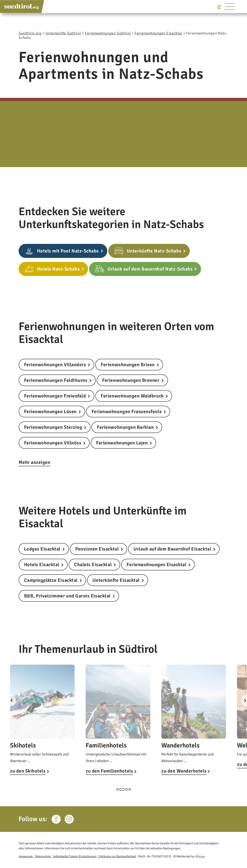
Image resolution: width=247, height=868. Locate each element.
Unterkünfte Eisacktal (116, 580)
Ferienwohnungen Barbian (125, 427)
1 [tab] (117, 789)
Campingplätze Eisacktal (51, 580)
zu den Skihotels (28, 771)
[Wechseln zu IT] (219, 7)
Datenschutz (43, 856)
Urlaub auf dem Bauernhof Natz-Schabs (150, 269)
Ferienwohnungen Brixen (128, 365)
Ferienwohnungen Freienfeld (55, 396)
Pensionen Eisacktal (97, 549)
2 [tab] (122, 789)
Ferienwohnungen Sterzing (53, 427)
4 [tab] (130, 789)
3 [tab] (127, 789)
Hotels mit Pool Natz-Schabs (68, 251)
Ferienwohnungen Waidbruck (132, 396)
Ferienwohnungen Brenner (131, 380)
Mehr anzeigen (35, 462)
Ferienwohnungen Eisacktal (156, 565)
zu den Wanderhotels (184, 771)
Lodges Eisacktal (42, 549)
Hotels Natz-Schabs (58, 269)
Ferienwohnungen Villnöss (53, 443)
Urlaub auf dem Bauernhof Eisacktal (172, 549)
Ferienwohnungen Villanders (55, 365)
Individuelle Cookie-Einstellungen (75, 856)
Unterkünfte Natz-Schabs (154, 251)
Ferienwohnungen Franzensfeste (127, 412)
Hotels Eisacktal (42, 565)
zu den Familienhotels (109, 771)
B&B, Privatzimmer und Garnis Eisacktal (67, 596)
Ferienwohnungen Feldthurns (56, 380)
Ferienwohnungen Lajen (122, 443)
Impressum (26, 856)
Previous (10, 700)
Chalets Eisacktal (93, 565)
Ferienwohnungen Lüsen (50, 412)
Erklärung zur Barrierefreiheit (117, 856)
